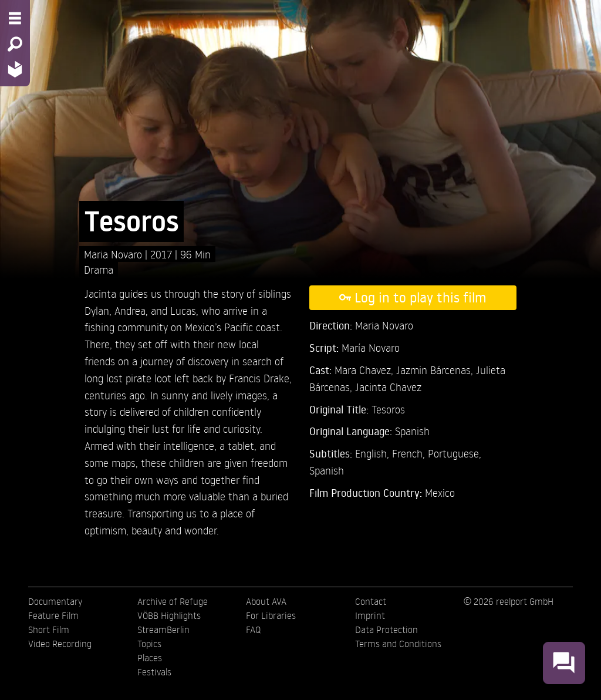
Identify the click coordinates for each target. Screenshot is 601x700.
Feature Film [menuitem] (53, 615)
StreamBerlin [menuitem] (163, 630)
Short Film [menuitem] (49, 630)
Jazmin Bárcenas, (436, 370)
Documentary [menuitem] (55, 601)
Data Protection (386, 630)
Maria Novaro (114, 254)
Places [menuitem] (150, 658)
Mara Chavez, (365, 370)
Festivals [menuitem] (154, 672)
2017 (163, 254)
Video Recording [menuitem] (60, 644)
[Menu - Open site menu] (15, 18)
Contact (371, 601)
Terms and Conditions (398, 644)
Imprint (370, 615)
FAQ (253, 630)
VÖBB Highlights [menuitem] (169, 615)
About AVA (266, 601)
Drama (99, 269)
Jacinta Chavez (388, 387)
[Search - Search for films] (15, 44)
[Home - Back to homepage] (15, 69)
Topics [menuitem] (149, 644)
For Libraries (271, 615)
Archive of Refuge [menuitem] (173, 601)
